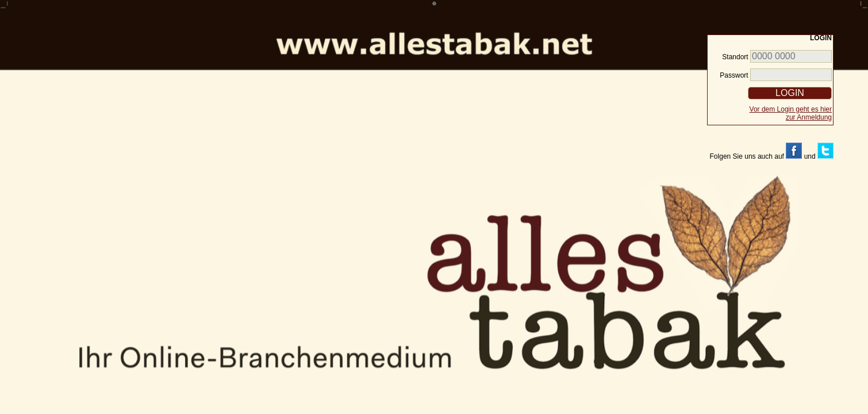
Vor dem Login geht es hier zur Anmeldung (791, 113)
